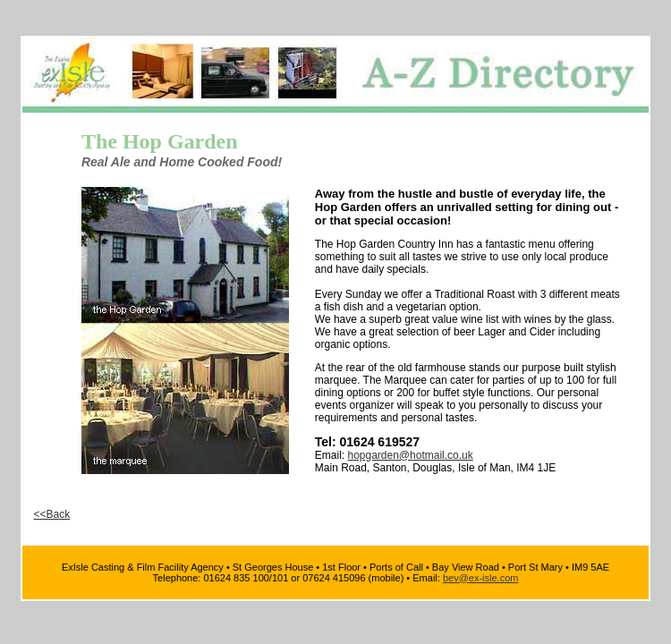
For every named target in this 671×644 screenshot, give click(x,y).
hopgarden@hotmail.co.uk (410, 455)
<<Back (52, 514)
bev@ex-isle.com (481, 578)
